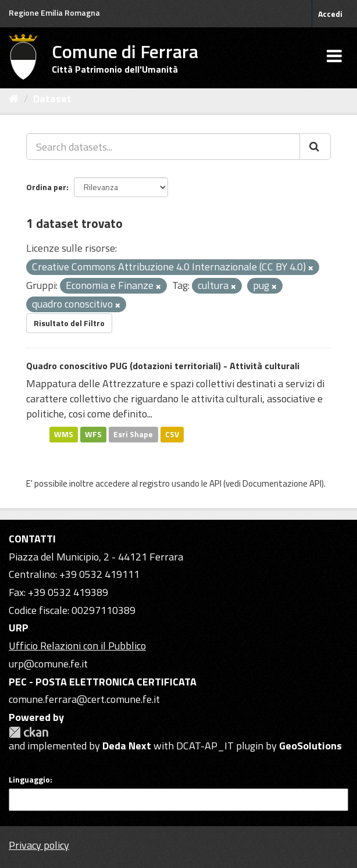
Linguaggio (29, 780)
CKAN (28, 732)
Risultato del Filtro (69, 323)
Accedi (330, 14)
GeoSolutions (310, 746)
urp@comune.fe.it (48, 664)
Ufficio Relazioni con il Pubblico (77, 646)
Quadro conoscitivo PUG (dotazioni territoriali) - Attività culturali (163, 366)
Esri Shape (133, 434)
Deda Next (127, 746)
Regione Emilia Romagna (54, 12)
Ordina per (46, 187)
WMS (64, 434)
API (215, 483)
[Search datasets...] (163, 147)
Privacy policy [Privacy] (39, 845)
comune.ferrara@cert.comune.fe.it (84, 699)
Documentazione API (282, 483)
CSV (172, 434)
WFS (93, 434)
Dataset (52, 99)
